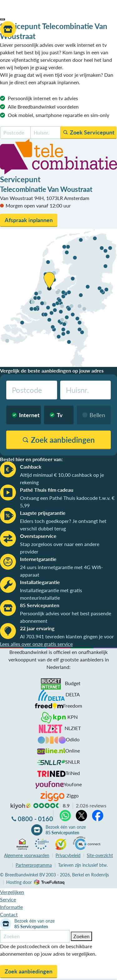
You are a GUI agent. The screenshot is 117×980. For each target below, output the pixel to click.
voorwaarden (27, 855)
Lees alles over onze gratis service (36, 644)
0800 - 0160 (35, 819)
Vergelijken (12, 892)
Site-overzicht (100, 855)
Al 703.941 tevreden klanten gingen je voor (67, 636)
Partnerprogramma (34, 865)
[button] (2, 19)
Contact (9, 914)
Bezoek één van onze (66, 830)
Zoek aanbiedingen (29, 971)
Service (8, 899)
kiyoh (21, 806)
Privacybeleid (68, 855)
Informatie (11, 907)
